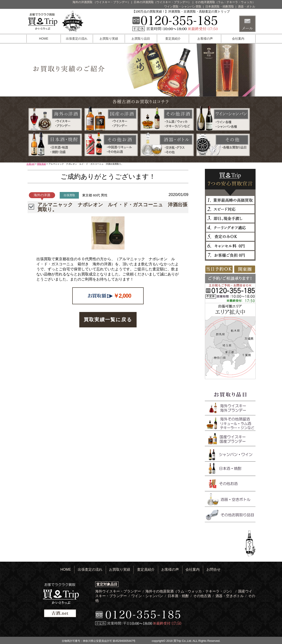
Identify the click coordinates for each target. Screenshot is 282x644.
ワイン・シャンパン (148, 596)
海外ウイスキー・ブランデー (119, 591)
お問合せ (213, 569)
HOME (44, 39)
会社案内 (238, 39)
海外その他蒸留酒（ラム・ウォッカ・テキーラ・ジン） (190, 591)
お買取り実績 (109, 39)
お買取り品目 (141, 39)
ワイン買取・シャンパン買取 (183, 6)
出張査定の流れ (77, 39)
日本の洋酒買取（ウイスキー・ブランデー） (163, 2)
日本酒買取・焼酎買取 (220, 6)
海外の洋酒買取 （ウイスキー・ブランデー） (102, 2)
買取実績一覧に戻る (108, 320)
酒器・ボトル (247, 6)
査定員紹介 (173, 39)
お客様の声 (205, 39)
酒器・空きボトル (230, 596)
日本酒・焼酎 (179, 596)
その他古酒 (202, 596)
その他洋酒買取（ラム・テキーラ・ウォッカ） (225, 2)
